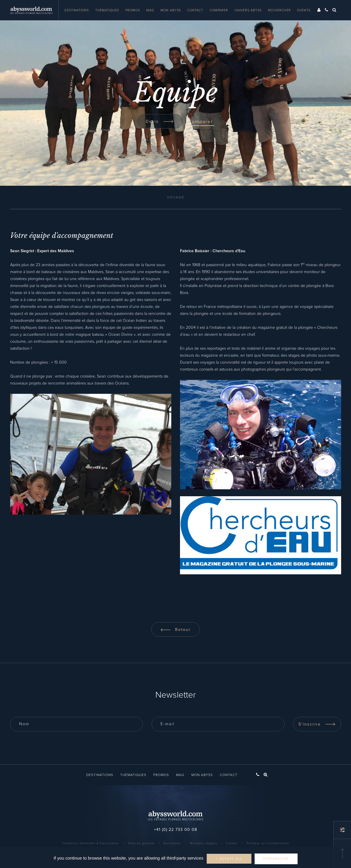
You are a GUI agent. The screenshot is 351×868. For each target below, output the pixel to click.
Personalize (276, 859)
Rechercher (279, 10)
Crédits (232, 843)
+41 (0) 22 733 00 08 (175, 830)
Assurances (172, 843)
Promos (133, 10)
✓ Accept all (229, 859)
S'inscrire (317, 724)
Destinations (77, 10)
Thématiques (107, 10)
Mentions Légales (204, 843)
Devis (160, 122)
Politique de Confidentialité (268, 843)
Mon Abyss (171, 10)
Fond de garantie (141, 843)
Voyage (176, 198)
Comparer (219, 10)
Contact (195, 10)
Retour (175, 630)
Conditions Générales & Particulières (91, 843)
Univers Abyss (248, 10)
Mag (150, 10)
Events (304, 10)
